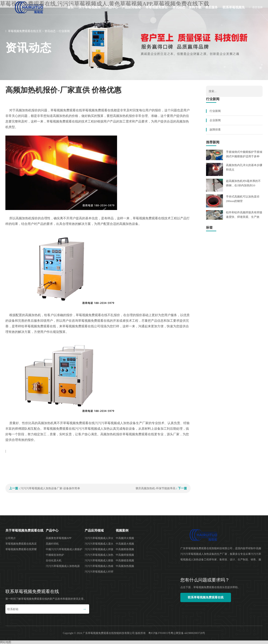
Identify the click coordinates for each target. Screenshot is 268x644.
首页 (71, 7)
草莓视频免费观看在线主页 (25, 31)
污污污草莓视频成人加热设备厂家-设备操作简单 (50, 488)
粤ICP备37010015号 (159, 633)
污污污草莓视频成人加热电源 (63, 566)
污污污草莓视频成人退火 (99, 544)
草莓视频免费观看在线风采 (21, 544)
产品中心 (112, 7)
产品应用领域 (131, 7)
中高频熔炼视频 (125, 549)
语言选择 (256, 7)
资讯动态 (179, 7)
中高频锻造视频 (125, 560)
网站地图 (6, 642)
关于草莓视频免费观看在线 (90, 10)
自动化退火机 (54, 560)
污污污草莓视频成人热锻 (99, 566)
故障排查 (215, 130)
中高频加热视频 (125, 566)
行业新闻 (64, 31)
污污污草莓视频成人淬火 (99, 538)
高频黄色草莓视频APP (59, 538)
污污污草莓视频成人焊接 (99, 549)
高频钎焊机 (52, 544)
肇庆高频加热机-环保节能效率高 (155, 488)
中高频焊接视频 (125, 555)
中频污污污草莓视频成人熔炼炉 (64, 549)
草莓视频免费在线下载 (157, 10)
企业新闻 (215, 120)
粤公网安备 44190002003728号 (188, 633)
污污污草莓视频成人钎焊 (99, 572)
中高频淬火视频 (125, 538)
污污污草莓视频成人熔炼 (99, 560)
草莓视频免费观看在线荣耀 (21, 549)
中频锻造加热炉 (55, 555)
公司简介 (11, 538)
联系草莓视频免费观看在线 (234, 10)
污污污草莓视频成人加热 (99, 555)
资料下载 (195, 7)
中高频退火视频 (125, 544)
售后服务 (211, 7)
